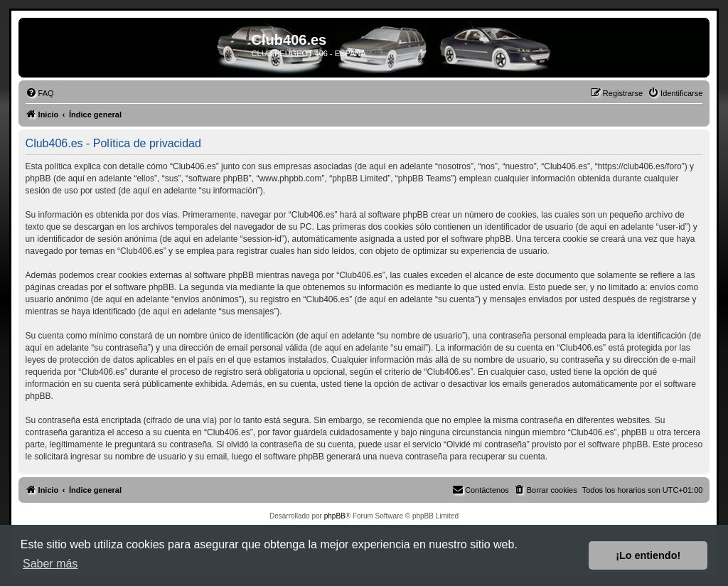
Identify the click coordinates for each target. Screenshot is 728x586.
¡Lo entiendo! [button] (648, 555)
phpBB (335, 516)
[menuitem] (40, 93)
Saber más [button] (50, 564)
